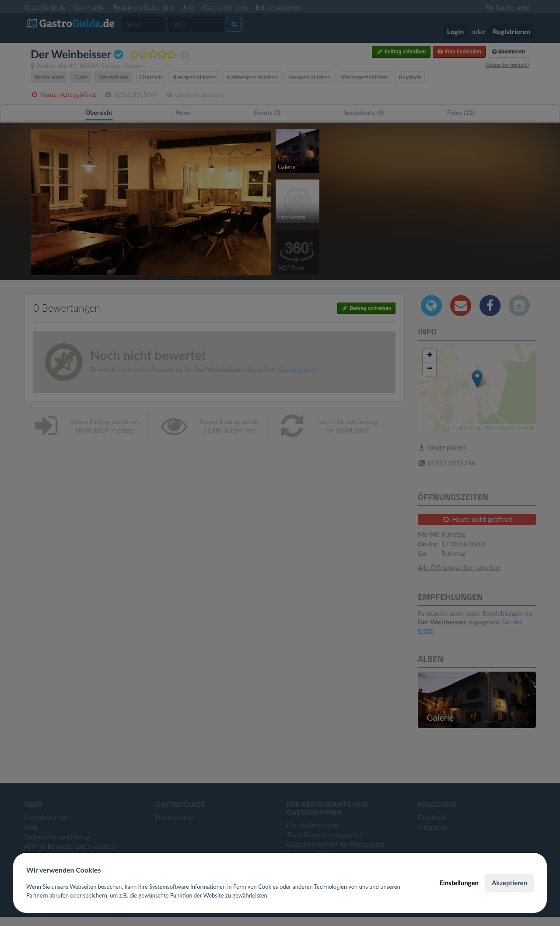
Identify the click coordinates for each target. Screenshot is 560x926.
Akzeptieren (509, 883)
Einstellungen (459, 883)
